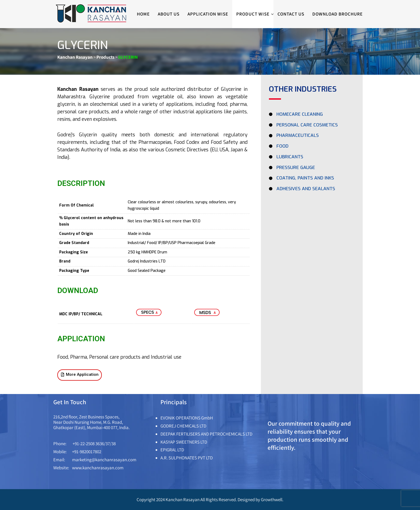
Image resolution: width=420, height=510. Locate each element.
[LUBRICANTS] (312, 158)
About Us (169, 14)
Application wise (208, 14)
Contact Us (291, 14)
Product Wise (255, 14)
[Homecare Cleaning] (312, 116)
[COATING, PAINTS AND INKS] (312, 179)
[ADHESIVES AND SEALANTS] (312, 190)
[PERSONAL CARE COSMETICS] (312, 126)
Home (143, 14)
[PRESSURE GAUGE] (312, 169)
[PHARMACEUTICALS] (312, 137)
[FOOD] (312, 148)
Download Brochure (337, 14)
